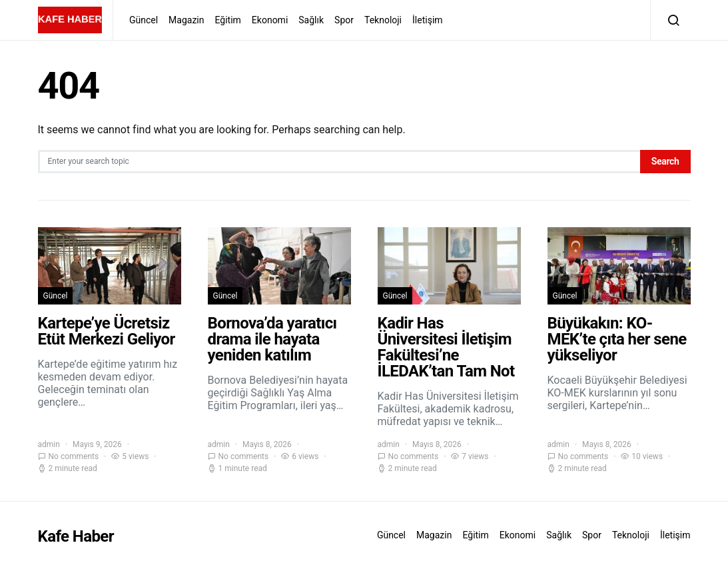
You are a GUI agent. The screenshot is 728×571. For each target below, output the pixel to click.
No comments (74, 456)
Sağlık (311, 20)
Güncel (144, 20)
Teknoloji (383, 20)
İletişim (428, 20)
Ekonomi (270, 20)
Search (665, 161)
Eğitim (228, 20)
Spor (344, 20)
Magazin (186, 20)
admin (49, 444)
